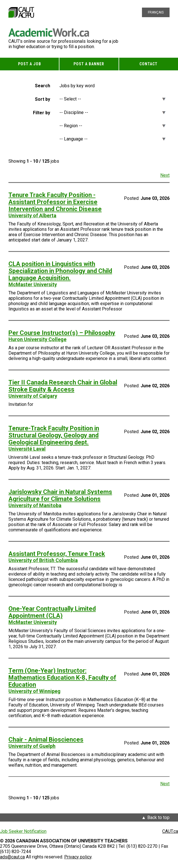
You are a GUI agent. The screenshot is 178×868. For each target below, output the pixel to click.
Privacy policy (78, 857)
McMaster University (33, 284)
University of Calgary (33, 396)
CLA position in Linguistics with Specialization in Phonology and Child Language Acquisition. (60, 271)
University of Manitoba (35, 505)
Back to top (158, 817)
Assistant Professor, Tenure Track (57, 554)
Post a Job (30, 64)
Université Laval (27, 449)
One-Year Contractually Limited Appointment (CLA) (52, 612)
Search (43, 86)
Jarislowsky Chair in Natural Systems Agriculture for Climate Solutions (60, 495)
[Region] (112, 126)
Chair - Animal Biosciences (46, 740)
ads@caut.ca (12, 857)
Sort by (43, 99)
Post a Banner (89, 64)
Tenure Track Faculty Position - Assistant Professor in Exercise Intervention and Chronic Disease (55, 202)
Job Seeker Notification (23, 831)
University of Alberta (32, 215)
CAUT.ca (170, 831)
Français (156, 12)
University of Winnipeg (35, 691)
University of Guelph (32, 746)
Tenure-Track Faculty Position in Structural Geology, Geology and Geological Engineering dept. (54, 435)
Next (165, 175)
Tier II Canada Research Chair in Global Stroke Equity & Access (63, 386)
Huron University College (37, 339)
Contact (148, 64)
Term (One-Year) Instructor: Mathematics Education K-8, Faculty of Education (62, 678)
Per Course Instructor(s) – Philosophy (62, 333)
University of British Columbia (43, 560)
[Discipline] (112, 112)
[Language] (112, 139)
